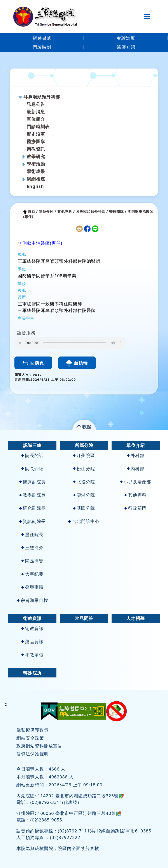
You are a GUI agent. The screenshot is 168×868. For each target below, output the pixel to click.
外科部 (136, 455)
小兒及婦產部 (136, 482)
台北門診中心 (84, 521)
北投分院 (84, 482)
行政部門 (136, 508)
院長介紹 (32, 469)
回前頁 (33, 363)
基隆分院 (84, 508)
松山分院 (84, 469)
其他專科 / (66, 211)
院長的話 (32, 455)
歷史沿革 (36, 134)
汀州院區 (84, 455)
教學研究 (36, 156)
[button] (84, 426)
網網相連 (36, 179)
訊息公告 (36, 104)
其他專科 (136, 495)
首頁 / (33, 211)
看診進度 (126, 38)
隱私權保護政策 (32, 730)
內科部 (136, 469)
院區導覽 (32, 561)
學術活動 (36, 164)
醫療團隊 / (118, 211)
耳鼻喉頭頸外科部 (42, 97)
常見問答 (84, 618)
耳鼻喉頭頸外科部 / (92, 211)
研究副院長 (32, 508)
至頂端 (77, 363)
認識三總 (32, 445)
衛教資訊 (36, 149)
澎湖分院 (84, 495)
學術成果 (36, 171)
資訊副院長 (32, 521)
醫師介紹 (126, 47)
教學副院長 (32, 495)
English (35, 186)
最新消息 (36, 112)
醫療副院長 (32, 482)
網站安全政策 (30, 738)
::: (9, 72)
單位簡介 (36, 119)
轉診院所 (32, 673)
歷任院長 (32, 534)
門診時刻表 (38, 127)
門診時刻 (42, 47)
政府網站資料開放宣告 (39, 746)
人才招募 (136, 618)
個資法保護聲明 (32, 754)
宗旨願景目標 (32, 600)
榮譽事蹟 (32, 587)
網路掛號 (42, 38)
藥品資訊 (32, 642)
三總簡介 (32, 548)
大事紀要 (32, 574)
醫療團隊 (36, 141)
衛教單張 (32, 655)
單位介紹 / (48, 211)
